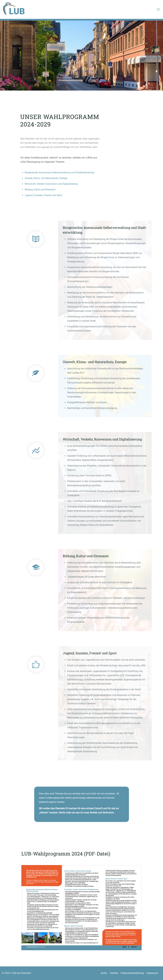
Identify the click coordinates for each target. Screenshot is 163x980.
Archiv (104, 973)
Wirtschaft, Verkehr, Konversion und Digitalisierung (51, 184)
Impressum (152, 973)
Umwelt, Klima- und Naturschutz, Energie (46, 178)
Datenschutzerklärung (132, 973)
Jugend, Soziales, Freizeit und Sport (43, 195)
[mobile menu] (158, 9)
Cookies (114, 973)
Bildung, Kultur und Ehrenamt (40, 190)
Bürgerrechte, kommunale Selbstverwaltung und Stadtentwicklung (59, 172)
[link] (81, 908)
